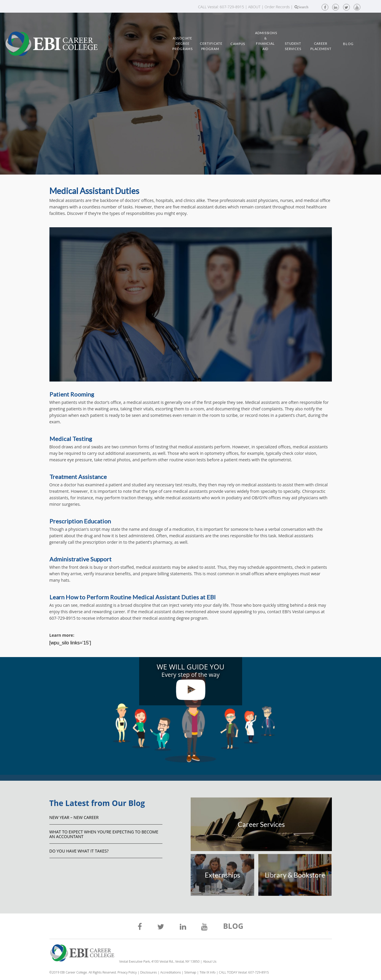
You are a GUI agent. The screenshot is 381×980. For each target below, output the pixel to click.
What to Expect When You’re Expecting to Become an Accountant (104, 834)
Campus (238, 44)
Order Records (277, 7)
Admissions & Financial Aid (265, 41)
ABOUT (254, 7)
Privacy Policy (127, 972)
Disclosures (148, 972)
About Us (210, 961)
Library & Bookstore (295, 875)
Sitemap (190, 972)
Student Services (293, 46)
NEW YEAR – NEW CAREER (74, 817)
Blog (348, 44)
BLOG (233, 927)
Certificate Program (210, 46)
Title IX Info (208, 972)
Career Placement (321, 46)
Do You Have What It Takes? (79, 851)
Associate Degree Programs (182, 43)
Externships (222, 875)
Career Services (261, 824)
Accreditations (171, 972)
